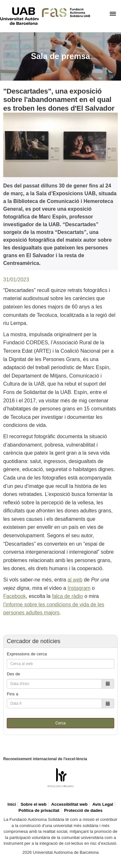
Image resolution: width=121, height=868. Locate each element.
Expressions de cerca (27, 654)
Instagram (79, 588)
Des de (13, 674)
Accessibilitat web (70, 804)
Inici (12, 804)
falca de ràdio (67, 596)
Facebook (15, 596)
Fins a (12, 694)
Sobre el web (34, 804)
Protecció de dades (83, 810)
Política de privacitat (39, 810)
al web (75, 580)
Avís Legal (103, 804)
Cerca (60, 723)
